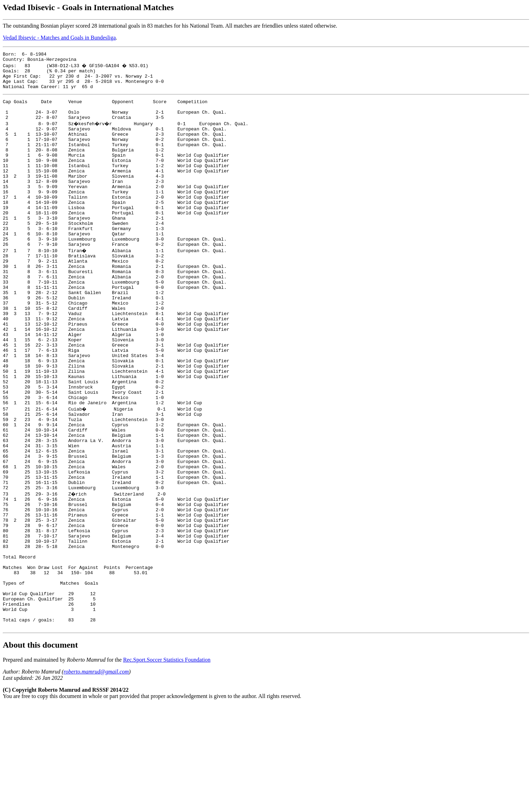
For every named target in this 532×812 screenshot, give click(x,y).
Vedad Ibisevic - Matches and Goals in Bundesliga (59, 38)
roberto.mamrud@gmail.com (96, 779)
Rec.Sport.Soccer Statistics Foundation (167, 767)
